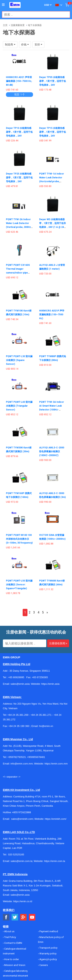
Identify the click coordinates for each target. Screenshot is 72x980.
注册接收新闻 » (58, 643)
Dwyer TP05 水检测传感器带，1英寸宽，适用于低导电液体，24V (53, 81)
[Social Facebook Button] (6, 917)
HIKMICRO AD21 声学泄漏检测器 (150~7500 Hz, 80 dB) (19, 81)
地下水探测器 (35, 25)
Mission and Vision (14, 965)
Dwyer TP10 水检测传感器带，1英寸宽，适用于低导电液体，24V (19, 132)
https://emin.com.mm (56, 764)
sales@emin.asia (20, 895)
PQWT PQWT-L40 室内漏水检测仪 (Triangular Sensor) (19, 406)
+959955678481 (36, 757)
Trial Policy (10, 937)
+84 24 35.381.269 (18, 715)
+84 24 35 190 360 (19, 726)
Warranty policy (48, 954)
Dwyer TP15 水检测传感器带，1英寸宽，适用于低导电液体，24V (53, 132)
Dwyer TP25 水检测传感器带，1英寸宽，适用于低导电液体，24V (19, 178)
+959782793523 (17, 757)
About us (9, 931)
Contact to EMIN (13, 943)
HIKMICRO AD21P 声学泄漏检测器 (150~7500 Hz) (52, 315)
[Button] (3, 5)
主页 (5, 25)
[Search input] (34, 15)
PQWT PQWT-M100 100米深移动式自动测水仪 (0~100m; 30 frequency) (19, 539)
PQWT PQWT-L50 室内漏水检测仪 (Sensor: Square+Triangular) (19, 585)
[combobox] (34, 15)
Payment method (48, 931)
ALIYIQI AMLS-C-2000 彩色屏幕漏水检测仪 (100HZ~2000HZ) (52, 451)
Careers (43, 965)
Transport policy (48, 948)
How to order (11, 959)
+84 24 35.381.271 (41, 715)
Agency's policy (48, 959)
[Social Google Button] (24, 917)
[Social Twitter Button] (15, 917)
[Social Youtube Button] (32, 917)
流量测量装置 (18, 25)
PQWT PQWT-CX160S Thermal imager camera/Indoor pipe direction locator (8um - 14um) (19, 273)
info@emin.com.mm (22, 764)
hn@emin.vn (46, 726)
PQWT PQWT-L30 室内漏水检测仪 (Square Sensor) (19, 360)
